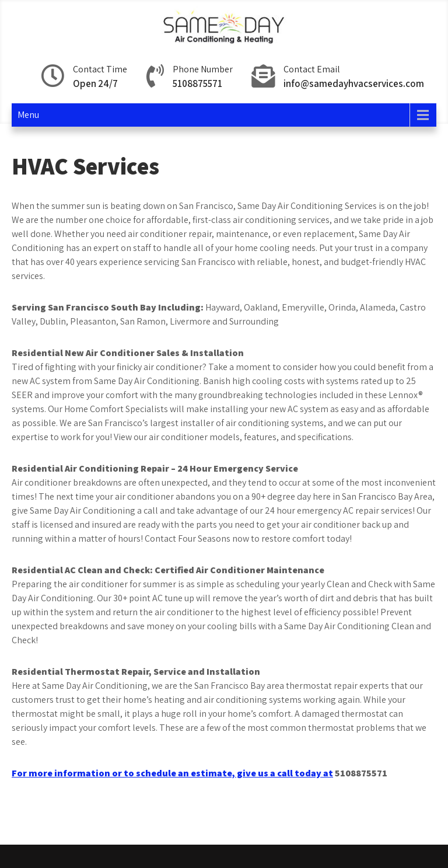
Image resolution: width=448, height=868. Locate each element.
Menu (28, 115)
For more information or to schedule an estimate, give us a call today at (172, 773)
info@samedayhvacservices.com (354, 83)
